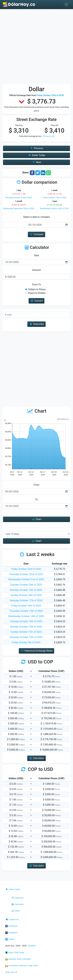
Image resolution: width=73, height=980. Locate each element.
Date (36, 255)
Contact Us (12, 919)
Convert (37, 301)
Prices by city (48, 136)
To (37, 499)
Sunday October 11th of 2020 (26, 632)
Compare (36, 234)
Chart (36, 519)
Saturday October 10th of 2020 (26, 637)
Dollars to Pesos (37, 289)
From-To (36, 285)
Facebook (11, 926)
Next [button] (36, 162)
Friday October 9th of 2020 (26, 642)
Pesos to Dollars (37, 293)
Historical (17, 898)
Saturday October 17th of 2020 (26, 600)
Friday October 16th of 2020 (54, 198)
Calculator (18, 904)
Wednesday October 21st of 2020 (26, 579)
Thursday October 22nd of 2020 (19, 198)
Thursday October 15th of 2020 (26, 611)
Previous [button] (37, 148)
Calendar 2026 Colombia (18, 959)
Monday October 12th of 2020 (26, 627)
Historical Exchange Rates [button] (37, 651)
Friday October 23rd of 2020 (26, 569)
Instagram (11, 932)
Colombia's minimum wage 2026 (22, 965)
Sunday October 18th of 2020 (26, 595)
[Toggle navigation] (66, 5)
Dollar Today (13, 889)
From (36, 485)
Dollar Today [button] (36, 155)
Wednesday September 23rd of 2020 (19, 208)
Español (32, 946)
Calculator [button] (36, 758)
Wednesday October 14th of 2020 (26, 616)
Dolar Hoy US (11, 972)
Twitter (10, 939)
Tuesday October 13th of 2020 (26, 621)
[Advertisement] (36, 47)
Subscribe (36, 324)
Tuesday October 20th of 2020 (26, 585)
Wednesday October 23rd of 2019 (54, 208)
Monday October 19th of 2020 (26, 590)
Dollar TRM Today (15, 952)
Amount (36, 270)
